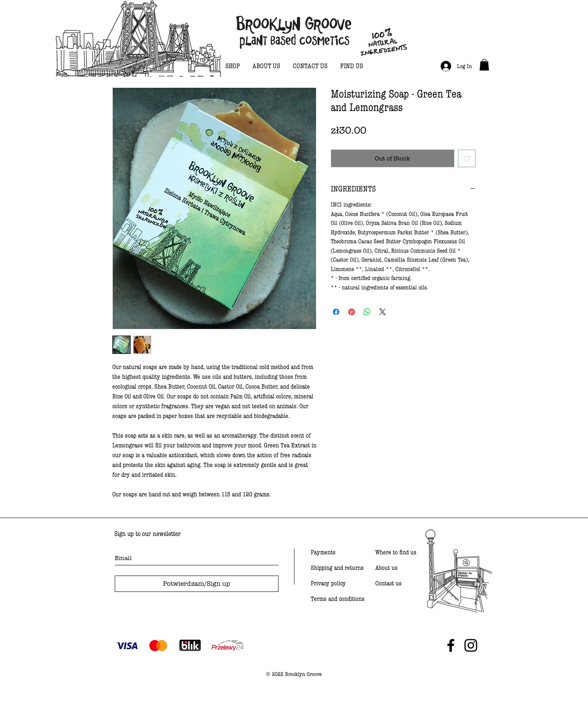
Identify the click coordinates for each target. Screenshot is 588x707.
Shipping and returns (337, 568)
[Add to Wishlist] (467, 159)
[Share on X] (383, 312)
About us (386, 568)
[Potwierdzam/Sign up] (197, 584)
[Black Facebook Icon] (451, 645)
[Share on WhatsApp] (367, 312)
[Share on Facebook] (336, 312)
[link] (484, 65)
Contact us (389, 583)
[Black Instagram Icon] (471, 645)
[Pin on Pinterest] (352, 312)
